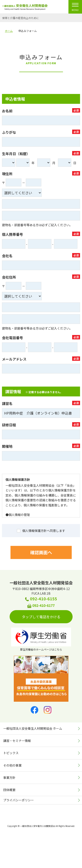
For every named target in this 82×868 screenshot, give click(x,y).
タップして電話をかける (44, 617)
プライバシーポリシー (19, 800)
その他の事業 (12, 765)
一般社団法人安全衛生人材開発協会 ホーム (33, 728)
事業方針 (9, 778)
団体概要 (9, 790)
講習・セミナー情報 (17, 741)
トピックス (11, 753)
